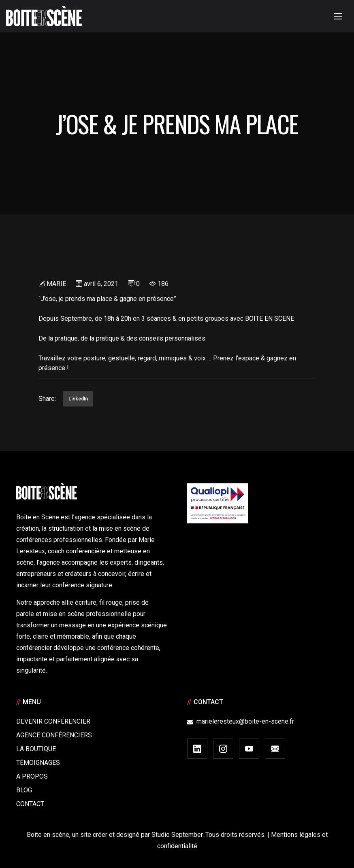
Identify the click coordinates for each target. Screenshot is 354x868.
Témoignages (38, 763)
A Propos (32, 776)
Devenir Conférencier (53, 721)
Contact (30, 804)
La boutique (36, 749)
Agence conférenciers (54, 735)
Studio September (177, 835)
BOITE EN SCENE (270, 319)
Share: (47, 399)
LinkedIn (78, 399)
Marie (56, 284)
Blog (24, 790)
